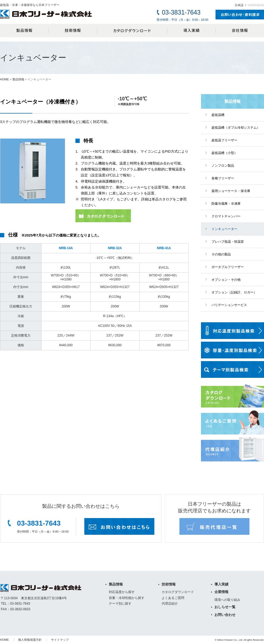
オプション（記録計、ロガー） (234, 292)
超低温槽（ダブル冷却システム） (236, 128)
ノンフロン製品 (223, 166)
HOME (4, 79)
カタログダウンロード (132, 30)
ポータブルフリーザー (228, 267)
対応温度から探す (122, 592)
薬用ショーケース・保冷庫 (231, 191)
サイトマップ (60, 640)
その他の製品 (221, 254)
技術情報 (73, 30)
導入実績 (191, 30)
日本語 (239, 5)
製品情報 (24, 30)
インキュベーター (224, 229)
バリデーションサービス (229, 305)
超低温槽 (218, 115)
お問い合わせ (225, 615)
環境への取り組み (227, 600)
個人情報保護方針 (30, 640)
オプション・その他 (226, 280)
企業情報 (221, 592)
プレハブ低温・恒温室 (228, 242)
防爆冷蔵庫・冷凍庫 (226, 204)
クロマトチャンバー (226, 216)
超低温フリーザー (224, 140)
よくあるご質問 (173, 598)
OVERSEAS (256, 5)
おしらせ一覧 (225, 607)
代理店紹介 (170, 604)
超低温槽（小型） (224, 153)
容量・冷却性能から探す (127, 598)
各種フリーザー (223, 178)
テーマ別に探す (120, 604)
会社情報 (240, 30)
